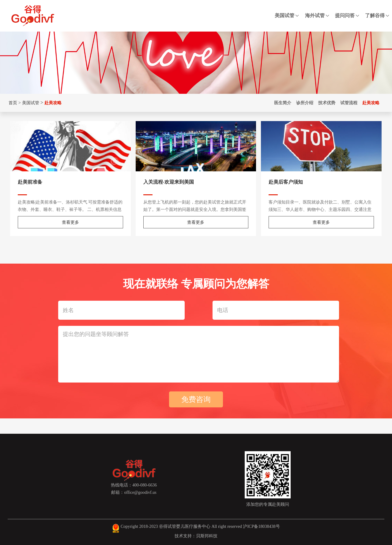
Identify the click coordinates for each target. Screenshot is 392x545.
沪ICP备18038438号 (261, 526)
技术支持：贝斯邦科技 (196, 536)
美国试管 (287, 15)
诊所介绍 (305, 103)
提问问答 (347, 15)
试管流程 (349, 103)
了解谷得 (377, 15)
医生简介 (283, 103)
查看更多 (70, 222)
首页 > (14, 103)
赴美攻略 (53, 103)
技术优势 (327, 103)
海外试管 (317, 15)
